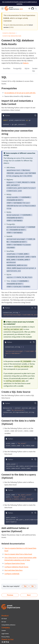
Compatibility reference (8, 625)
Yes (25, 586)
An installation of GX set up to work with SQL (20, 93)
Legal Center (5, 634)
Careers (4, 630)
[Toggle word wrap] (32, 308)
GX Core (4, 622)
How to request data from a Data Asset (18, 554)
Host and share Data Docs (13, 570)
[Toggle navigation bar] (3, 8)
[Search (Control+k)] (36, 8)
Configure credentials (12, 574)
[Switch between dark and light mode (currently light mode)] (29, 8)
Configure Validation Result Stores (16, 567)
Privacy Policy (6, 637)
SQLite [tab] (27, 68)
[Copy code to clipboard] (35, 115)
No (33, 586)
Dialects (26, 63)
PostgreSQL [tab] (17, 68)
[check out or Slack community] (2, 642)
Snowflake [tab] (7, 68)
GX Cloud (4, 619)
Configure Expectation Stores (15, 563)
